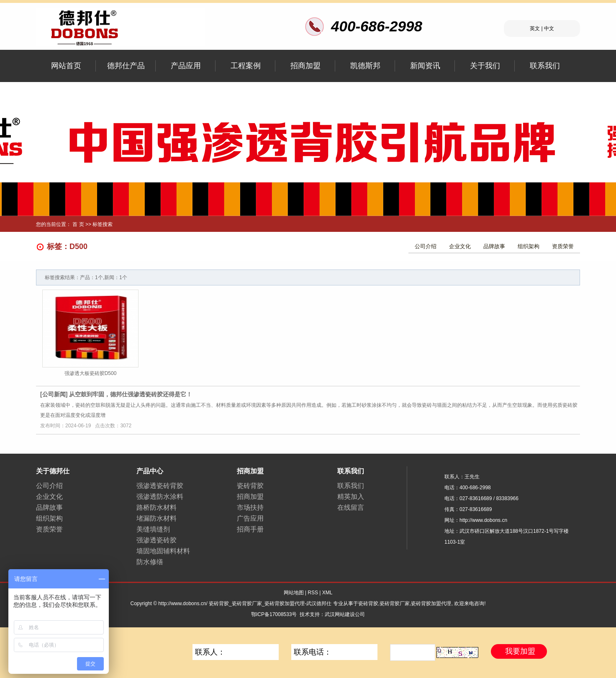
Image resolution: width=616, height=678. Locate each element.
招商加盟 (305, 66)
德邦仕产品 (126, 66)
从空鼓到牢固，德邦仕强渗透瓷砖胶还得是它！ (131, 394)
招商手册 (250, 529)
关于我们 (485, 66)
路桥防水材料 (157, 507)
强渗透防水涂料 (160, 497)
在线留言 (351, 507)
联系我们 (545, 66)
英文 (535, 28)
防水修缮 (150, 562)
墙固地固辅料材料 (163, 551)
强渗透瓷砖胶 (157, 540)
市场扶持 (250, 507)
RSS (313, 593)
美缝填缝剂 (153, 529)
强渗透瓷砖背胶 (160, 486)
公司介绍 (426, 246)
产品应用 (186, 66)
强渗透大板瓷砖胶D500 (91, 373)
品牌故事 (494, 246)
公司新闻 (54, 394)
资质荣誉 (563, 246)
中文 (549, 28)
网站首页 (66, 66)
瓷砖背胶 (250, 486)
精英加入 (351, 497)
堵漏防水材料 (157, 518)
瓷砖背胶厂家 (395, 604)
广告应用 (250, 518)
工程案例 (246, 66)
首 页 (78, 224)
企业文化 (460, 246)
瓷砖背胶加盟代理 (431, 604)
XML (327, 593)
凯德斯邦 (365, 66)
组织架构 (529, 246)
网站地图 (294, 593)
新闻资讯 (425, 66)
